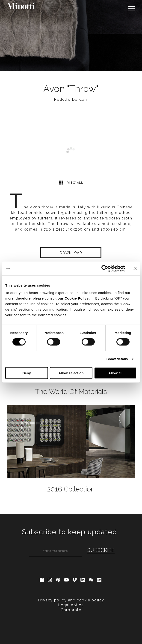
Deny (27, 373)
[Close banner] (135, 269)
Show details (117, 359)
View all (71, 183)
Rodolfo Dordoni (71, 99)
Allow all (115, 373)
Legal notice (71, 605)
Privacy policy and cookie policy (71, 600)
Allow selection (71, 373)
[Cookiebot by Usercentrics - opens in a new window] (105, 269)
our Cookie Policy (73, 298)
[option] (71, 36)
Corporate (71, 610)
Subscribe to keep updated (70, 532)
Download (71, 253)
